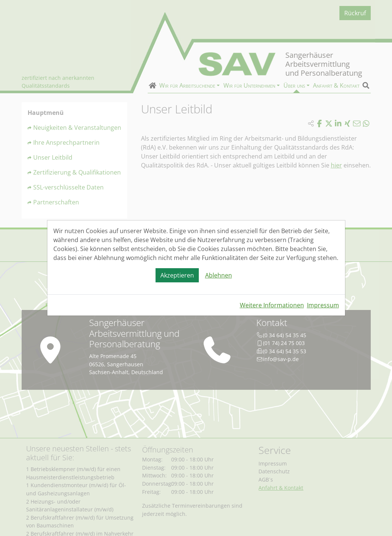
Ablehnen (219, 275)
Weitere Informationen (272, 305)
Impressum (323, 305)
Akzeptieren (177, 275)
